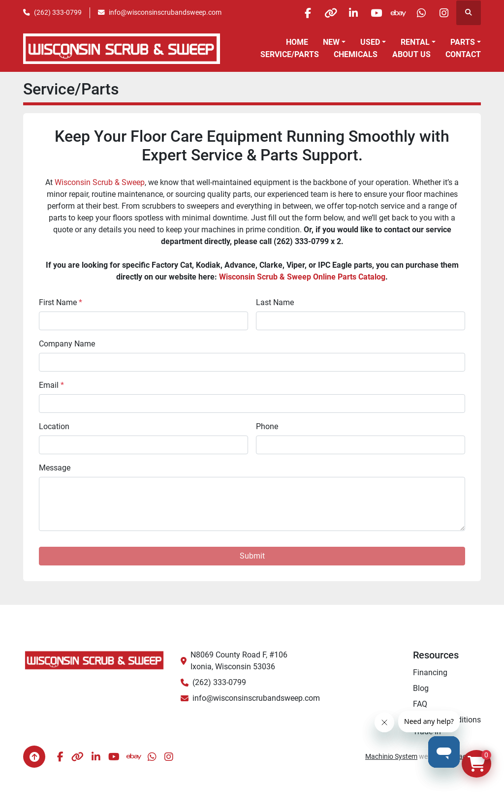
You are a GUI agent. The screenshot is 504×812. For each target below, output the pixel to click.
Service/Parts (290, 54)
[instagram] (443, 13)
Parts (463, 42)
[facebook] (292, 13)
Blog (421, 688)
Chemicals (356, 54)
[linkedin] (343, 13)
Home (297, 42)
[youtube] (368, 13)
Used (370, 42)
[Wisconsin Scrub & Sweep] (94, 660)
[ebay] (393, 13)
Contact (463, 54)
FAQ (420, 704)
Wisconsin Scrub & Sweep (100, 182)
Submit (252, 556)
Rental (415, 42)
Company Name (67, 344)
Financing (430, 672)
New (331, 42)
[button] (334, 42)
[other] (317, 13)
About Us (411, 54)
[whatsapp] (418, 13)
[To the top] (34, 757)
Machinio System (391, 756)
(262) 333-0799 (58, 12)
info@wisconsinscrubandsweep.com (165, 12)
